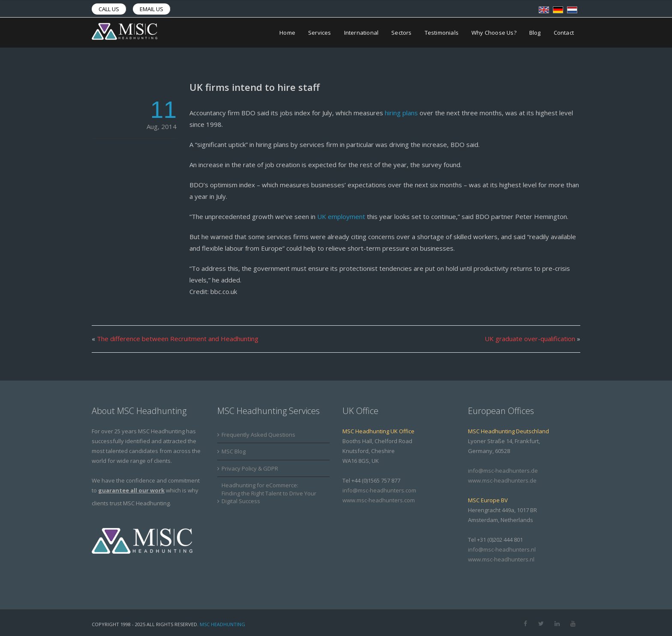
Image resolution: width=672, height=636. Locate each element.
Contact (564, 33)
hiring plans (401, 113)
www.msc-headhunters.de (502, 480)
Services (320, 33)
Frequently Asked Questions (258, 435)
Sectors (401, 33)
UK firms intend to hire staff (255, 87)
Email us (151, 9)
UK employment (341, 216)
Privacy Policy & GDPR (250, 468)
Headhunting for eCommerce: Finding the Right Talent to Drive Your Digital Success (269, 493)
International (361, 33)
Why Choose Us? (494, 33)
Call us (109, 9)
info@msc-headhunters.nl (502, 549)
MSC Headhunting (222, 624)
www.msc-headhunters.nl (501, 559)
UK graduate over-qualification (530, 339)
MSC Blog (234, 451)
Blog (535, 33)
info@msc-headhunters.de (503, 471)
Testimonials (442, 33)
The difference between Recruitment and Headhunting (178, 339)
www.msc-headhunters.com (379, 500)
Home (287, 33)
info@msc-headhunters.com (379, 490)
